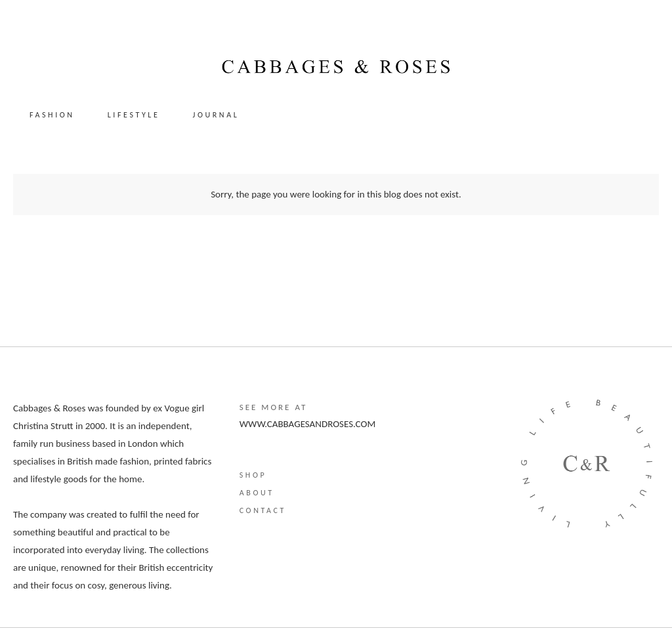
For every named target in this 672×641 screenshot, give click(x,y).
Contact (263, 510)
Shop (253, 475)
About (257, 493)
